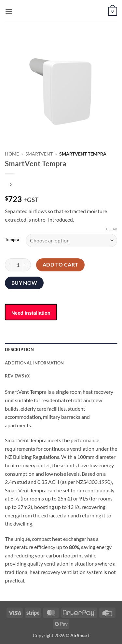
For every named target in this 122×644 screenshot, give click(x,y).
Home (12, 154)
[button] (9, 11)
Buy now (24, 283)
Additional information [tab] (34, 363)
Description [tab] (19, 349)
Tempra (12, 240)
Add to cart (61, 265)
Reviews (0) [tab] (18, 376)
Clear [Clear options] (112, 229)
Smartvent (39, 154)
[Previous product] (11, 185)
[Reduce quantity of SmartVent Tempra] (9, 265)
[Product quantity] (18, 265)
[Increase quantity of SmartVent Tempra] (27, 265)
